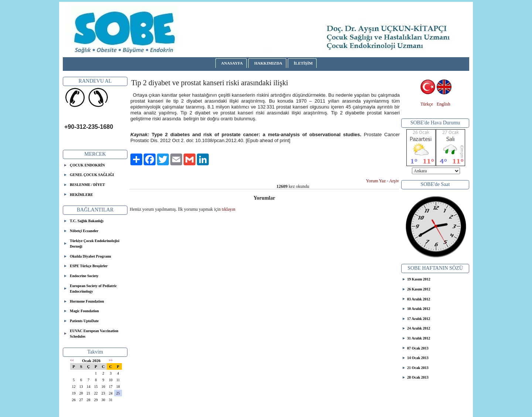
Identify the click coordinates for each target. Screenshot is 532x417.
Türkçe (427, 104)
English (444, 104)
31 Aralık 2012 (419, 338)
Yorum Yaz (376, 181)
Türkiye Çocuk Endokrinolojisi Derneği (95, 244)
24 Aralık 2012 (419, 328)
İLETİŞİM (303, 63)
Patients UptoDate (84, 321)
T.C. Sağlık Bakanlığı (87, 221)
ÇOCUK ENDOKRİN (87, 165)
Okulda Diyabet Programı (90, 256)
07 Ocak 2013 (418, 348)
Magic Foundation (84, 311)
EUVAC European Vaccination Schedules (94, 334)
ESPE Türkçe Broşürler (89, 266)
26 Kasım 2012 (419, 289)
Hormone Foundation (87, 301)
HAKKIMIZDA (268, 63)
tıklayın (229, 209)
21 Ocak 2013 (418, 368)
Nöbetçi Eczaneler (84, 231)
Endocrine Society (84, 276)
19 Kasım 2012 (419, 279)
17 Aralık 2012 (419, 319)
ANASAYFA (232, 63)
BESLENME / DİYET (87, 185)
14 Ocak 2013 (418, 358)
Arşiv (394, 181)
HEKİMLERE (81, 195)
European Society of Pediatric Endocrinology (93, 289)
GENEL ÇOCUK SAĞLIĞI (92, 175)
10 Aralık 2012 (419, 309)
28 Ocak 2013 (418, 377)
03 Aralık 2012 (419, 299)
